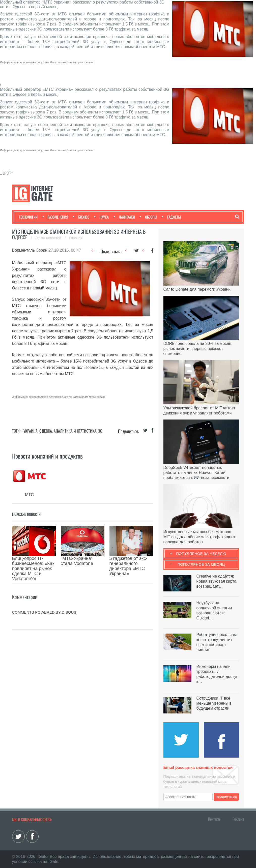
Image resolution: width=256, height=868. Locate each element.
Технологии (28, 217)
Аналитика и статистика (75, 431)
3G (100, 431)
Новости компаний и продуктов (47, 456)
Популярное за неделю (201, 553)
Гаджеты (172, 217)
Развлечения (55, 217)
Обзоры (149, 217)
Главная (76, 238)
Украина (31, 431)
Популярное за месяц (201, 564)
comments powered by (44, 590)
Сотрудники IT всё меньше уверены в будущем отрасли (214, 703)
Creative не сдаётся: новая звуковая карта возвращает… (217, 581)
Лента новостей (49, 238)
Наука (102, 217)
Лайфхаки (124, 217)
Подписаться (226, 797)
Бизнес (81, 217)
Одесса (46, 431)
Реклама (238, 819)
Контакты (215, 819)
